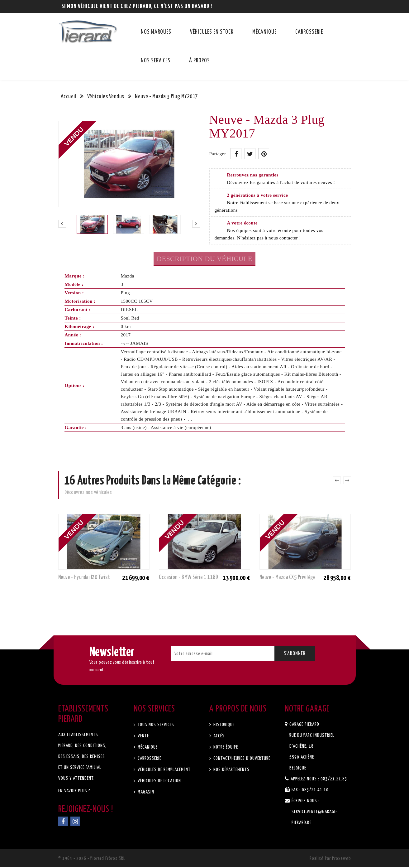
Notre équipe (225, 748)
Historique (223, 726)
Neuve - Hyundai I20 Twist (86, 578)
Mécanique (264, 32)
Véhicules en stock (212, 32)
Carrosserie (309, 32)
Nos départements (231, 771)
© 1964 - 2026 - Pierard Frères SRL (92, 859)
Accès (218, 737)
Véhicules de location (159, 782)
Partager (236, 154)
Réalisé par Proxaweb (330, 859)
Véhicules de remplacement (164, 771)
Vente (143, 737)
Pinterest (264, 154)
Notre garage (307, 710)
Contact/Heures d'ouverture (241, 759)
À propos (200, 61)
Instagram (75, 822)
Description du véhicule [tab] (204, 259)
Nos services (156, 61)
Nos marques (156, 32)
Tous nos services (155, 726)
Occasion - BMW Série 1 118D (190, 578)
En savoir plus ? (74, 792)
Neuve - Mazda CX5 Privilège (290, 578)
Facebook (63, 822)
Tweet (250, 154)
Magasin (145, 793)
